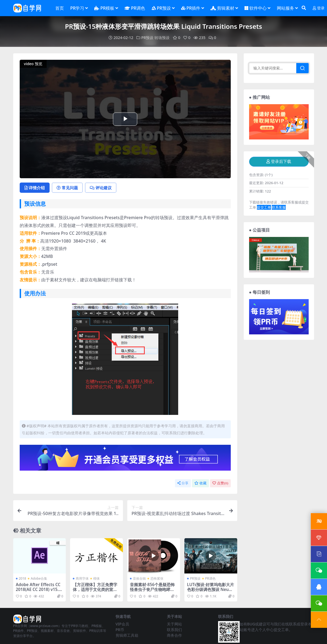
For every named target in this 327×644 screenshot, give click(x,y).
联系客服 (279, 207)
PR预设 (147, 38)
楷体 (97, 578)
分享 (183, 483)
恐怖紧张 (157, 578)
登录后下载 (279, 162)
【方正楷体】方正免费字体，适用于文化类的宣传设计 (95, 589)
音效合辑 (139, 578)
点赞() (220, 483)
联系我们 (174, 630)
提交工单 (264, 207)
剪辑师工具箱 (127, 635)
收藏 (200, 483)
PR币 (120, 630)
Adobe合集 (39, 578)
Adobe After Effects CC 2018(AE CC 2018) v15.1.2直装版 (39, 589)
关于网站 (174, 624)
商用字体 (82, 578)
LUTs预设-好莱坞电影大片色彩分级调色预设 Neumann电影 (211, 589)
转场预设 (162, 38)
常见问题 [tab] (67, 188)
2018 (23, 578)
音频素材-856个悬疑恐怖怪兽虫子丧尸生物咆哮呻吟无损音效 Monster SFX (153, 589)
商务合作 (174, 635)
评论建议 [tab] (101, 188)
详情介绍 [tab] (35, 188)
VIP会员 (122, 624)
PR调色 (210, 578)
